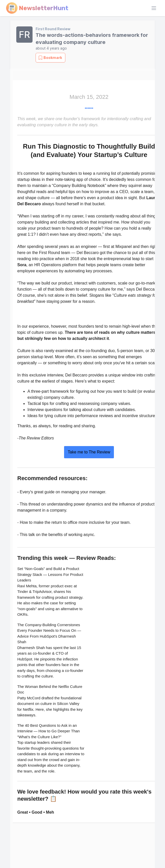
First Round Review (53, 29)
